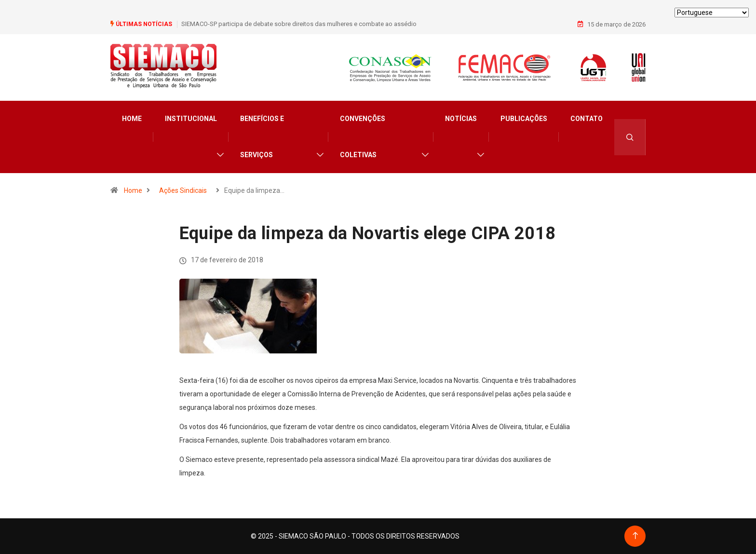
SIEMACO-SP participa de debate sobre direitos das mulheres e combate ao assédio (299, 24)
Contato (587, 119)
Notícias (461, 119)
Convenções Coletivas (363, 137)
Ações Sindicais (183, 190)
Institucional (191, 119)
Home (132, 119)
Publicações (524, 119)
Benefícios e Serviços (262, 137)
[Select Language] (712, 13)
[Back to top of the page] (635, 536)
